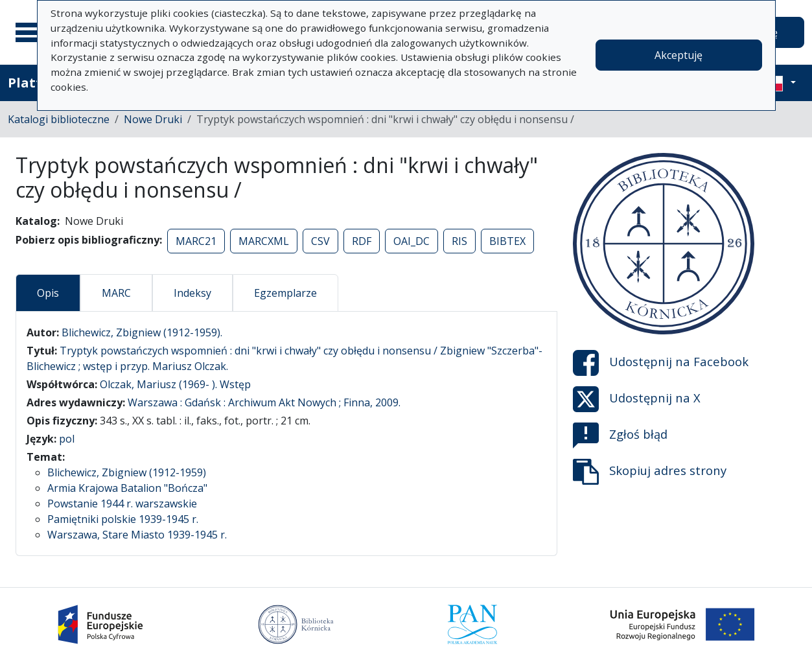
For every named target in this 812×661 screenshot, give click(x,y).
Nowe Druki (153, 119)
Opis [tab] (48, 293)
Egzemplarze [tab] (285, 293)
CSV (320, 241)
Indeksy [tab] (192, 293)
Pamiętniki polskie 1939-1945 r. (123, 519)
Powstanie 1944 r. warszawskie (122, 504)
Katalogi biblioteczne (59, 119)
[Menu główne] (32, 32)
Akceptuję (679, 55)
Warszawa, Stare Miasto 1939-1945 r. (137, 535)
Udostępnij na (661, 363)
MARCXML (264, 241)
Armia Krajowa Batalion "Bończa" (127, 488)
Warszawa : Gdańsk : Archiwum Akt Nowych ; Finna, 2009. (264, 402)
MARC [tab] (116, 293)
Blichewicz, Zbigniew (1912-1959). (142, 332)
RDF (362, 241)
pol (67, 439)
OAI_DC (412, 241)
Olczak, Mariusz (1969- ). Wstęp (175, 384)
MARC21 (196, 241)
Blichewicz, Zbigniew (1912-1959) (127, 472)
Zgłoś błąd (620, 435)
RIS (459, 241)
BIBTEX (507, 241)
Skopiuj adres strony (650, 472)
